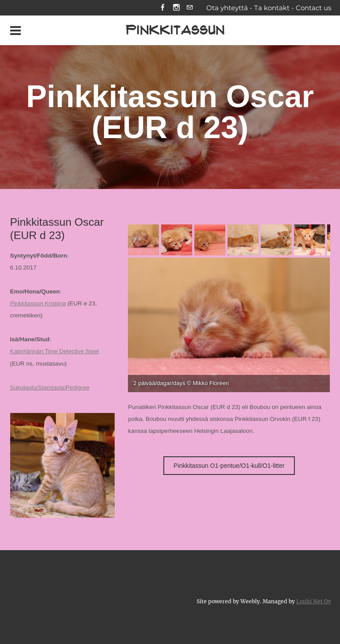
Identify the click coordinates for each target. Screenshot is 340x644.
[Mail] (190, 8)
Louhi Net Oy (314, 601)
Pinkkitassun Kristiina (39, 304)
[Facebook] (162, 8)
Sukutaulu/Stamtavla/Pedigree (50, 388)
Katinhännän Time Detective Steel (55, 352)
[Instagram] (176, 8)
